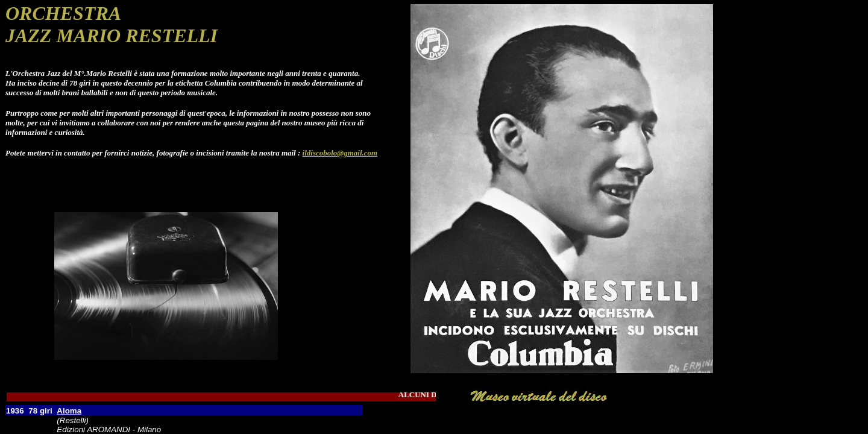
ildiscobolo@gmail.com (340, 153)
